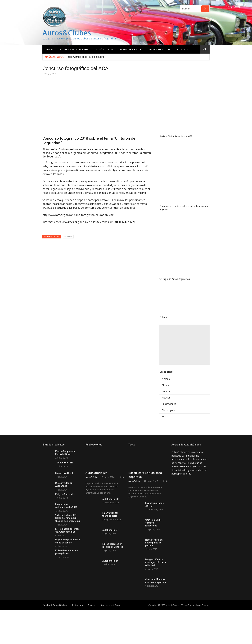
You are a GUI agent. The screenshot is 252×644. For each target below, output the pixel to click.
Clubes (165, 385)
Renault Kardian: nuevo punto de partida (154, 543)
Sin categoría (169, 410)
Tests (165, 417)
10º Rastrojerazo (64, 463)
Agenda (166, 379)
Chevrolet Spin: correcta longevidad (153, 523)
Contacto (184, 49)
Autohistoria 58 (110, 499)
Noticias (68, 236)
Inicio (50, 49)
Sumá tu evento (130, 49)
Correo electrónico (111, 607)
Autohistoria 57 (110, 530)
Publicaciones (169, 404)
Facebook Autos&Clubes (55, 607)
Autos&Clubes (67, 33)
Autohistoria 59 (96, 473)
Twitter (92, 607)
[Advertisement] (184, 345)
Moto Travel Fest (64, 473)
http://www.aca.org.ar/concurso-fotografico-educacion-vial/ (78, 215)
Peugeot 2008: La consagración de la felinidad (156, 562)
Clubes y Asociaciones (74, 49)
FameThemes (203, 607)
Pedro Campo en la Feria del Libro (85, 57)
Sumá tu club (104, 49)
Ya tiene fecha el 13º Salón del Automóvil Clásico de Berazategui (68, 518)
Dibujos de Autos (159, 49)
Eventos (166, 391)
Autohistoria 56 (110, 561)
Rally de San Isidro (65, 494)
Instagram (77, 607)
